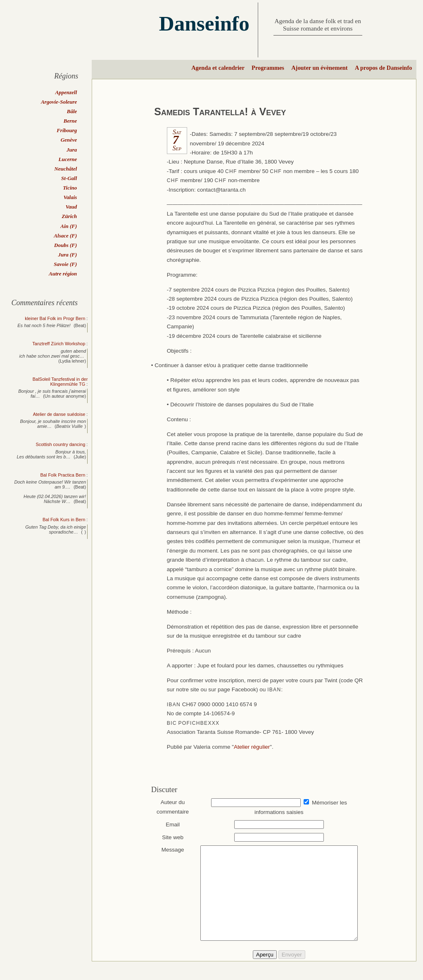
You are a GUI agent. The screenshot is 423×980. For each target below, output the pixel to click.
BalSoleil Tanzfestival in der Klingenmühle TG (60, 382)
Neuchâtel (65, 169)
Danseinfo (204, 23)
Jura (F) (67, 255)
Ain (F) (69, 226)
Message (169, 850)
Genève (69, 140)
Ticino (70, 188)
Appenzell (66, 92)
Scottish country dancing (60, 444)
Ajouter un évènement (319, 68)
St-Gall (69, 178)
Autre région (63, 274)
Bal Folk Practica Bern (63, 475)
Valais (70, 197)
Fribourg (67, 130)
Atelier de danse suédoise (59, 414)
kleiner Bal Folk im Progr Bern (55, 318)
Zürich (69, 216)
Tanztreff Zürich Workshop (59, 344)
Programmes (268, 68)
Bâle (72, 111)
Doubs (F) (65, 245)
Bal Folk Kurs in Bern (64, 520)
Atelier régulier (252, 747)
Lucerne (68, 159)
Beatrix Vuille (69, 426)
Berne (70, 121)
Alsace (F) (65, 236)
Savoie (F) (65, 264)
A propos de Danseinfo (383, 68)
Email (169, 825)
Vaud (71, 207)
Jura (72, 150)
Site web (169, 837)
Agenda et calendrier (218, 68)
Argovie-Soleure (59, 102)
